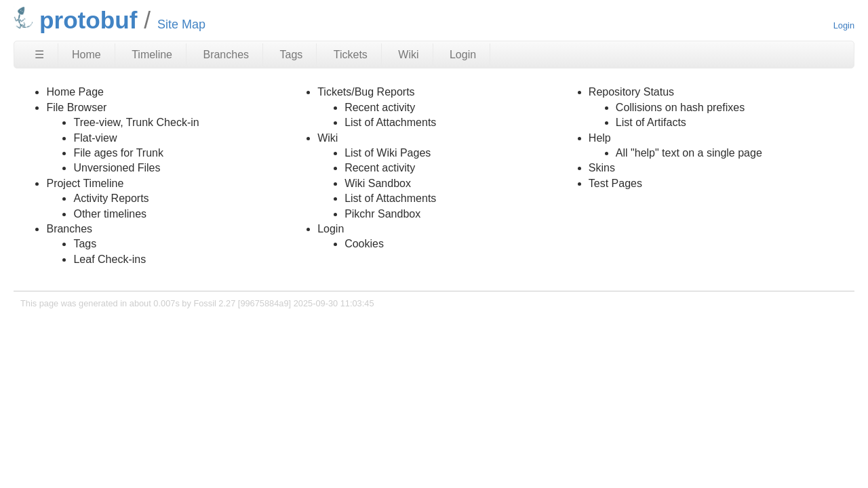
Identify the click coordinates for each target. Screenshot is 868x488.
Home (86, 55)
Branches (226, 55)
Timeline (152, 55)
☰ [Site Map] (39, 55)
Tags (292, 55)
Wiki (408, 55)
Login (844, 25)
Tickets (351, 55)
